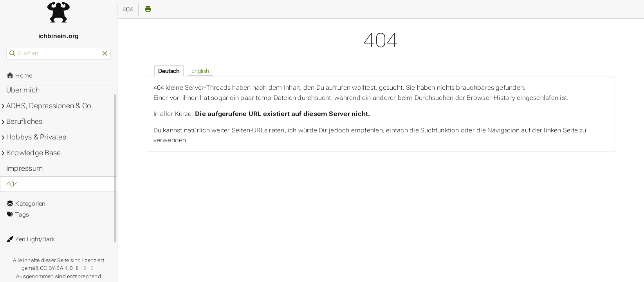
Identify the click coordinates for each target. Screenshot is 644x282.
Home (19, 76)
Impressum (24, 168)
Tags (18, 215)
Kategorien (26, 204)
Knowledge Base (33, 153)
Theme (15, 234)
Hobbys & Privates (36, 137)
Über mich (23, 90)
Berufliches (24, 121)
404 (12, 184)
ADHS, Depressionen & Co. (50, 106)
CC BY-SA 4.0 (68, 268)
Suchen (7, 47)
